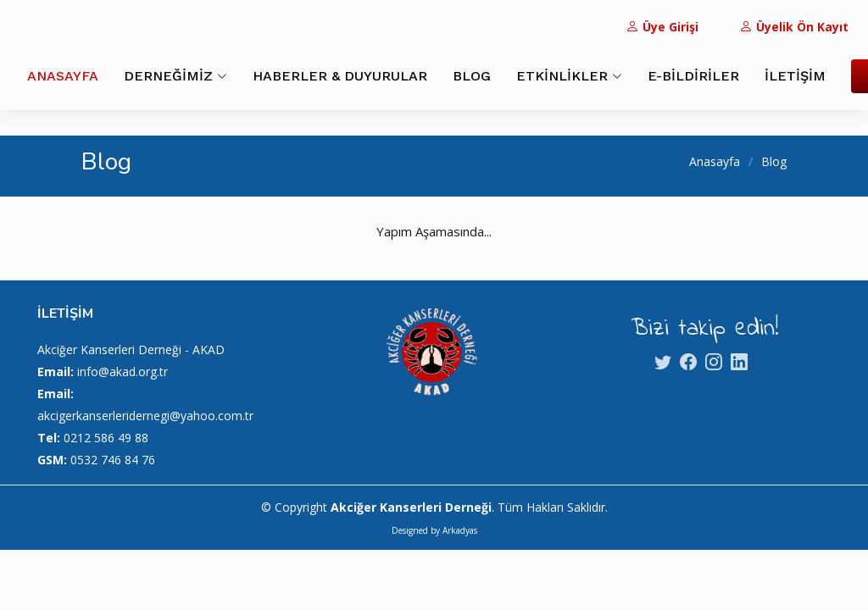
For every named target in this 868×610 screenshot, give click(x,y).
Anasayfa (715, 161)
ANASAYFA (63, 76)
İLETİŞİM (795, 76)
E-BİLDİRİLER (693, 76)
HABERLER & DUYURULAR (340, 76)
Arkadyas (460, 530)
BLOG (472, 76)
